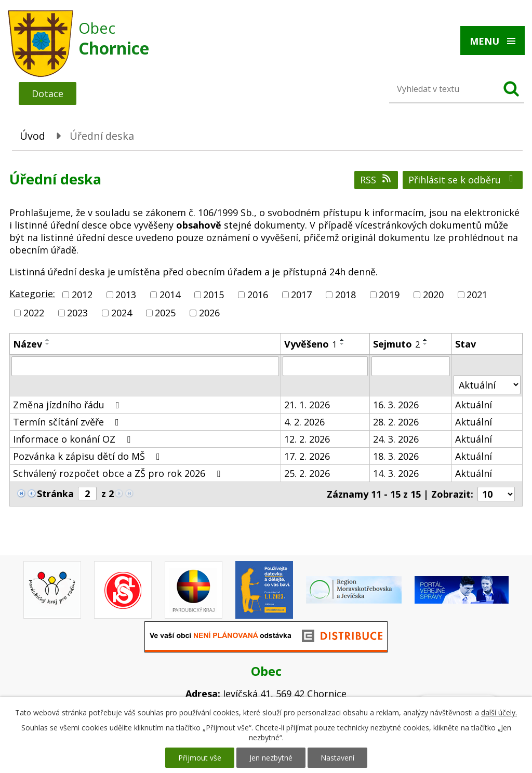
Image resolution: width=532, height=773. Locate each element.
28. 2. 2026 (396, 422)
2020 (433, 295)
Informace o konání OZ (74, 439)
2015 (214, 295)
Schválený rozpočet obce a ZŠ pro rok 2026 (119, 473)
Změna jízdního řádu (68, 405)
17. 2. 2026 (307, 456)
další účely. (499, 712)
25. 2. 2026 (307, 473)
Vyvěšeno (310, 344)
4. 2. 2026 (304, 422)
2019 (389, 295)
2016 (258, 295)
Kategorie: (32, 294)
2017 (301, 295)
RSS (376, 180)
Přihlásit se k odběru (463, 180)
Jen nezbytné (271, 758)
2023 (77, 313)
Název (28, 344)
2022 (34, 313)
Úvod (32, 136)
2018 (345, 295)
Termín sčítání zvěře (68, 422)
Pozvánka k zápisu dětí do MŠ (89, 456)
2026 (209, 313)
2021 (477, 295)
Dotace (48, 94)
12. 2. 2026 (307, 439)
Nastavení (337, 758)
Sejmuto (396, 344)
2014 (170, 295)
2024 (122, 313)
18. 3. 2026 (396, 456)
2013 (126, 295)
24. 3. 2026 (396, 439)
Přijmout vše (200, 758)
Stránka (55, 494)
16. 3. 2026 (396, 405)
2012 (82, 295)
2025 (165, 313)
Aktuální (474, 405)
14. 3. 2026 (396, 473)
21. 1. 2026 (307, 405)
